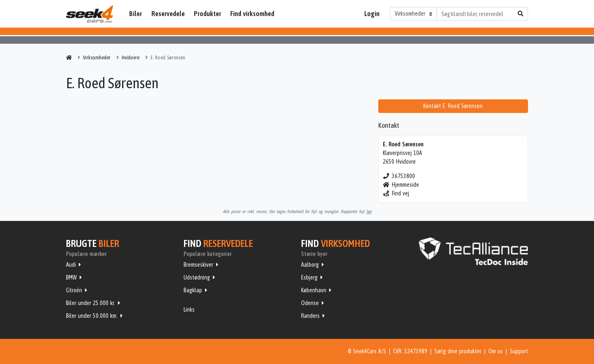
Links (189, 310)
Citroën (74, 290)
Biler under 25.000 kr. (91, 303)
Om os (496, 351)
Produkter (207, 14)
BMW (71, 277)
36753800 (399, 176)
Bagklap (193, 290)
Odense (310, 303)
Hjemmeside (401, 185)
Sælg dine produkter (458, 351)
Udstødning (197, 277)
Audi (71, 265)
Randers (310, 316)
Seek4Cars (90, 14)
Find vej (396, 193)
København (314, 290)
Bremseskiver (198, 265)
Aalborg (310, 265)
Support (519, 351)
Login (372, 14)
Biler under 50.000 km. (92, 316)
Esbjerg (309, 277)
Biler (136, 14)
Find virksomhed (252, 14)
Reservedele (168, 14)
